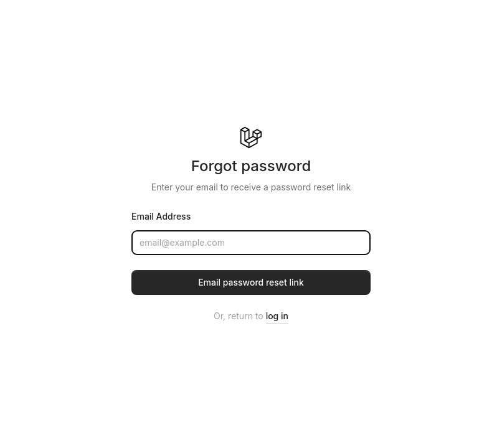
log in (277, 316)
